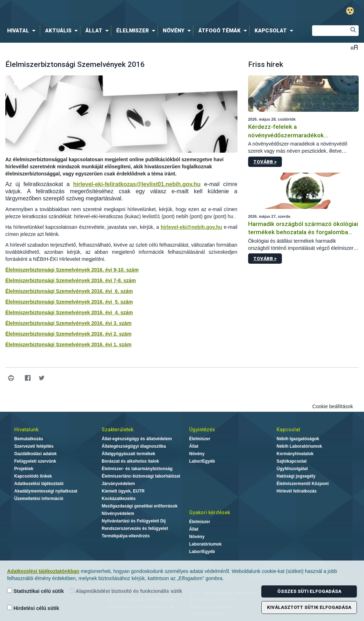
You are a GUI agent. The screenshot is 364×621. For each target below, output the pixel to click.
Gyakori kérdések (210, 512)
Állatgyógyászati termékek (129, 454)
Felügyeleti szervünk (35, 461)
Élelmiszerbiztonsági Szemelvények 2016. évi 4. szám (69, 312)
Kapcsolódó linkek (33, 476)
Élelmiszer (200, 439)
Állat (194, 446)
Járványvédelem (118, 484)
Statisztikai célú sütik (36, 591)
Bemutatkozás (29, 439)
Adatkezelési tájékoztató (39, 484)
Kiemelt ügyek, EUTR (123, 491)
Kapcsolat (288, 430)
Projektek (24, 469)
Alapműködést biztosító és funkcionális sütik (126, 591)
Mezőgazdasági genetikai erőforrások (140, 506)
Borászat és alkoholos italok (130, 461)
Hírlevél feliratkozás (297, 491)
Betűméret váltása (354, 47)
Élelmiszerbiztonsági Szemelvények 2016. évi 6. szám (69, 291)
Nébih (108, 11)
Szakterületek (117, 430)
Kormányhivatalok (295, 454)
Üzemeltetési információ (39, 499)
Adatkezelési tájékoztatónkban (43, 571)
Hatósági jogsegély (296, 476)
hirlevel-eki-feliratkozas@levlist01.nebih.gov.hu (137, 184)
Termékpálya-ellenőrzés (126, 536)
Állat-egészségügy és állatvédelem (137, 439)
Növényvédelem (118, 514)
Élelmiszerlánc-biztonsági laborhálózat (141, 476)
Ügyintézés (202, 430)
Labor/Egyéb (202, 461)
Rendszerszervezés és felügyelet (135, 528)
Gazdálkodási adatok (35, 454)
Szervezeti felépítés (34, 446)
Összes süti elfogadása (309, 591)
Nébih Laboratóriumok (299, 446)
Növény (197, 454)
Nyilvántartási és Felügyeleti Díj (134, 521)
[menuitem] (23, 31)
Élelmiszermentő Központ (303, 484)
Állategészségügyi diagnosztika (134, 446)
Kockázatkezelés (119, 499)
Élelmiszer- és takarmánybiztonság (137, 469)
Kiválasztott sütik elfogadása (309, 607)
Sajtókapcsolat (292, 461)
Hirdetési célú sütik (33, 608)
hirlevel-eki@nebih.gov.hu (191, 227)
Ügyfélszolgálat (292, 469)
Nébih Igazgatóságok (298, 439)
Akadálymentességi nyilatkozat (46, 491)
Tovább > (265, 162)
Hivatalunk (26, 430)
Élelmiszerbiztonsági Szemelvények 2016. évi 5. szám (69, 302)
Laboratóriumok (205, 544)
